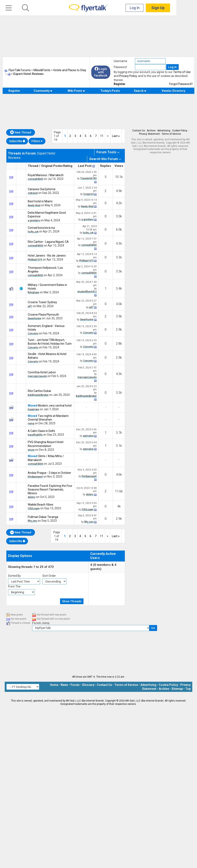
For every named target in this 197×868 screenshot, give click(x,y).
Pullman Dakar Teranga (43, 517)
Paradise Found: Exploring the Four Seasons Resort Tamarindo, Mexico (50, 489)
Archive (151, 131)
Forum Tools (106, 152)
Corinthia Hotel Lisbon (42, 372)
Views (119, 166)
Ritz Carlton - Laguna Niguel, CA (48, 242)
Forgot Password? (181, 84)
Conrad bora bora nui (41, 228)
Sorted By (14, 576)
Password (120, 67)
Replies (106, 166)
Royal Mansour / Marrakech (46, 175)
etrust (31, 450)
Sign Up (179, 8)
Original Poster (52, 166)
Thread (33, 166)
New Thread (21, 132)
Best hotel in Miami (40, 201)
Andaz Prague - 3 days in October (49, 473)
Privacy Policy (128, 76)
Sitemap (177, 689)
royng (31, 423)
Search (140, 91)
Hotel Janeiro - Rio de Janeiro (47, 256)
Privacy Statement (149, 134)
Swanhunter (35, 318)
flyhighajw (33, 292)
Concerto (33, 334)
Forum (75, 685)
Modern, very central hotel (55, 406)
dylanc (32, 497)
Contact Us (139, 131)
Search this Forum (104, 159)
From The (14, 586)
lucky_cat (33, 232)
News (64, 685)
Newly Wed (34, 205)
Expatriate (33, 409)
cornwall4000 (35, 179)
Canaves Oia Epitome (42, 189)
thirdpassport (35, 477)
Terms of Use (182, 72)
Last (116, 136)
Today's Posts (110, 91)
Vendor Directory (173, 91)
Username (121, 61)
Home (54, 685)
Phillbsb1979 (35, 260)
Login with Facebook (101, 72)
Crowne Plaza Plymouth (43, 315)
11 (102, 136)
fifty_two (32, 521)
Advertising (164, 131)
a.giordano (34, 221)
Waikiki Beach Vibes (41, 505)
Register (120, 84)
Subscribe (17, 141)
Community (43, 91)
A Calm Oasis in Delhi (41, 431)
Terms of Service (171, 134)
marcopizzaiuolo (37, 376)
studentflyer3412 (87, 292)
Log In (155, 8)
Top (188, 689)
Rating (68, 166)
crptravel (33, 193)
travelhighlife (35, 435)
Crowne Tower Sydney (42, 302)
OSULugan (34, 508)
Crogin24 (88, 194)
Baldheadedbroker (38, 395)
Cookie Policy (180, 131)
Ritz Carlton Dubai (39, 391)
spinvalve (88, 436)
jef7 (30, 306)
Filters (37, 141)
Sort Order (49, 576)
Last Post (85, 166)
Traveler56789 (88, 178)
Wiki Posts (76, 91)
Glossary (88, 685)
